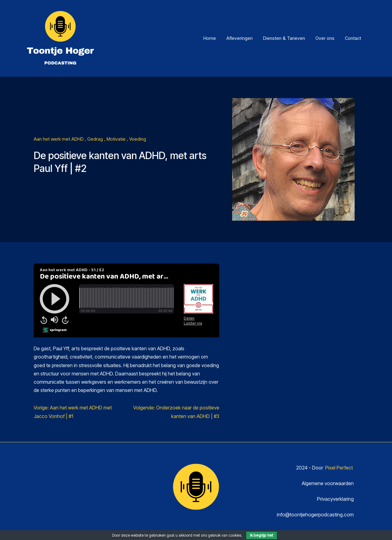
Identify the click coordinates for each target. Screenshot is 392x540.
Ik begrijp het (262, 535)
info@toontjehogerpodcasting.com (315, 515)
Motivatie (117, 139)
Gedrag (96, 139)
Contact (353, 38)
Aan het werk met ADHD (59, 139)
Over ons (325, 38)
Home (210, 38)
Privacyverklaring (335, 499)
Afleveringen (239, 38)
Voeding (138, 139)
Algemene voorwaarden (328, 483)
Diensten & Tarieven (284, 38)
